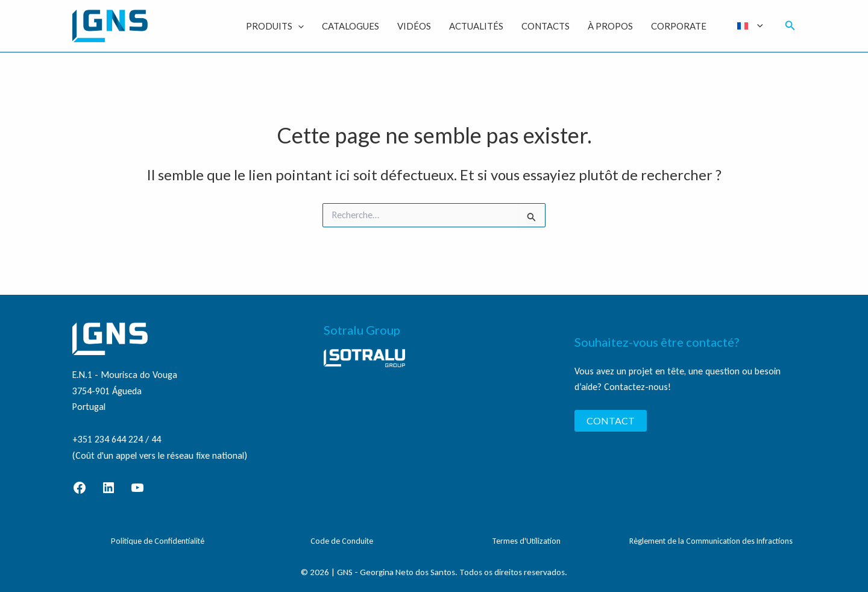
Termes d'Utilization (526, 541)
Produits (275, 26)
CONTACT (611, 420)
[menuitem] (750, 26)
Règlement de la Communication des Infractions (711, 541)
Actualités (476, 26)
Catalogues (351, 26)
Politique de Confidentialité (158, 541)
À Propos (610, 26)
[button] (790, 26)
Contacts (546, 26)
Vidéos (414, 26)
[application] (298, 26)
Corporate (679, 26)
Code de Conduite (342, 541)
